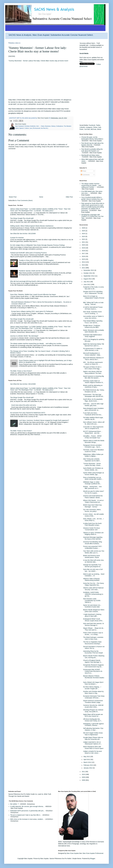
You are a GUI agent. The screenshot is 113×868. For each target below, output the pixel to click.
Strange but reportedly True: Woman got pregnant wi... (92, 566)
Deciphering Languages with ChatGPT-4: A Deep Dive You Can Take (92, 216)
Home (41, 197)
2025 (84, 231)
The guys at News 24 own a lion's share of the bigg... (92, 368)
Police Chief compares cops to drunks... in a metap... (93, 634)
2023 (84, 236)
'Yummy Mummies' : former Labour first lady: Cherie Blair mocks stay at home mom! (38, 61)
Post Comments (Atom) (25, 200)
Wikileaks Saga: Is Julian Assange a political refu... (92, 483)
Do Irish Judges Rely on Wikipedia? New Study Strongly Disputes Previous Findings (38, 245)
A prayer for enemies (17, 238)
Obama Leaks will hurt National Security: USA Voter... (93, 589)
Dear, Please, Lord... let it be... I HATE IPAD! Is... (93, 520)
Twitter (98, 125)
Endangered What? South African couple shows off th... (93, 620)
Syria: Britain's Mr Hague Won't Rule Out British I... (93, 683)
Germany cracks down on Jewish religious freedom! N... (94, 382)
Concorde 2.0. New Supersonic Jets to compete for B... (93, 428)
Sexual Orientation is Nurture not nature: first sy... (94, 647)
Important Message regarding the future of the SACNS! (93, 538)
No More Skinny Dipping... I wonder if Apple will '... (92, 688)
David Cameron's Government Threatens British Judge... (93, 702)
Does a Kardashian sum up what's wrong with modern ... (93, 478)
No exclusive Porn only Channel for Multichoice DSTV (28, 413)
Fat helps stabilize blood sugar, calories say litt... (93, 418)
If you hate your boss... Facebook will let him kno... (93, 414)
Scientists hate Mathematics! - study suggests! (93, 336)
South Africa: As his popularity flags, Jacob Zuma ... (93, 400)
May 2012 (87, 757)
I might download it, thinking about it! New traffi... (92, 615)
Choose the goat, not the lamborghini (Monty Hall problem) (92, 138)
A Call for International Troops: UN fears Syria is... (93, 308)
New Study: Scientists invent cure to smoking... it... (92, 313)
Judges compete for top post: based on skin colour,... (93, 752)
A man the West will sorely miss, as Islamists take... (94, 561)
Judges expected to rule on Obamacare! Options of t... (93, 743)
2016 (84, 256)
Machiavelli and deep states (90, 155)
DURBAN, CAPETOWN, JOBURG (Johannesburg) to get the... (93, 594)
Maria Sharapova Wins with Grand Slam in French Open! (93, 748)
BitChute (94, 129)
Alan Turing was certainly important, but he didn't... (92, 460)
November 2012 (89, 270)
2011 (84, 772)
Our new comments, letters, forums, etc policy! (92, 510)
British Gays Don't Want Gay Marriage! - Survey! (92, 506)
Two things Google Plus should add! (22, 218)
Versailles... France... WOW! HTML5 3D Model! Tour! (92, 437)
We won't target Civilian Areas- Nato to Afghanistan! (93, 734)
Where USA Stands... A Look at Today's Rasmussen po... (93, 501)
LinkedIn (82, 127)
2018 (84, 251)
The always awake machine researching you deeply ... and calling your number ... (37, 344)
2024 (84, 234)
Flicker (95, 127)
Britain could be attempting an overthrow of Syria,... (93, 386)
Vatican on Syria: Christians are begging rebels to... (93, 533)
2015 (84, 259)
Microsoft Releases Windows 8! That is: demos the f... (93, 359)
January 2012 (88, 768)
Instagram (89, 127)
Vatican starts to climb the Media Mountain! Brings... (94, 441)
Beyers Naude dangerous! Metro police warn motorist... (94, 611)
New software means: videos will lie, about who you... (94, 423)
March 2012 (88, 762)
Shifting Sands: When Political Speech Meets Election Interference (32, 226)
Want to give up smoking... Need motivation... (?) (94, 575)
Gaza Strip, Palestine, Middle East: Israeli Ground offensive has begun (33, 294)
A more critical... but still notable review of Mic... (93, 515)
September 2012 (89, 276)
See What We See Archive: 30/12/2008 (23, 234)
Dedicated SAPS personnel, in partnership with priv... (27, 811)
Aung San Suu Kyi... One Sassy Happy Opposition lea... (94, 584)
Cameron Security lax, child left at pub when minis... (93, 706)
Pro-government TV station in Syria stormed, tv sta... (93, 349)
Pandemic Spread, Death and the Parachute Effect (35, 271)
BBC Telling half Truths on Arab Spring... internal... (93, 303)
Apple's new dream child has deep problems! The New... (93, 372)
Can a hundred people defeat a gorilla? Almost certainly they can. (92, 198)
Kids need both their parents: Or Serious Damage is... (94, 624)
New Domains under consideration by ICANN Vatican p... (92, 601)
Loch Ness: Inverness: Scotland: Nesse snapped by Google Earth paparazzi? (44, 420)
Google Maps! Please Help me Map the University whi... (93, 738)
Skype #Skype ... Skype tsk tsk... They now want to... (94, 629)
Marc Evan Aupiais (73, 853)
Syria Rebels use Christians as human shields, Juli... (93, 469)
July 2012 (87, 282)
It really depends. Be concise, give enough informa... (27, 806)
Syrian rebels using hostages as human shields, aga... (94, 474)
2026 (84, 228)
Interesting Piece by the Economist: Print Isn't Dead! (93, 652)
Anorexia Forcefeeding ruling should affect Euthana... (93, 543)
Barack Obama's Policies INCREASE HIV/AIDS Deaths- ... (94, 678)
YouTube (87, 129)
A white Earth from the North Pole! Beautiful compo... (92, 524)
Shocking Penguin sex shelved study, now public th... (93, 711)
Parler (81, 129)
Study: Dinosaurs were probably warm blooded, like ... (94, 331)
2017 (84, 253)
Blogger (93, 859)
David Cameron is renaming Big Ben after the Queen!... (94, 377)
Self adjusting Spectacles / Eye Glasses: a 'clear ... (93, 729)
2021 (84, 242)
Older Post (69, 197)
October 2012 (88, 273)
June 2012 (87, 284)
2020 (84, 245)
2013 (84, 265)
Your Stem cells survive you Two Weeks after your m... (94, 552)
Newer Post (13, 197)
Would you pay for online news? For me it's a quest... (94, 492)
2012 (84, 268)
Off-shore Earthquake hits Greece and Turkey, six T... (93, 720)
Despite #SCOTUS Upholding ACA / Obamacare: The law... (93, 292)
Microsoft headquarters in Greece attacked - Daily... (92, 354)
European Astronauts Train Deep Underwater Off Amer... (94, 697)
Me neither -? (15, 804)
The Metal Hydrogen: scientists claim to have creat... (93, 638)
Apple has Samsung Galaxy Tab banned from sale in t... (94, 345)
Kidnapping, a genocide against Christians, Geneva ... (93, 725)
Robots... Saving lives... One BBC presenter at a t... (92, 487)
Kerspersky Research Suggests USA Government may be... (93, 666)
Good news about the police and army (24, 405)
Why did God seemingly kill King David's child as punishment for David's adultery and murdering (41, 281)
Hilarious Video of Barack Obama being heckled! (91, 580)
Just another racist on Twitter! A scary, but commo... (93, 317)
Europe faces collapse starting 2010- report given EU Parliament (32, 311)
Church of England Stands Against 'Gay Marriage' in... (93, 661)
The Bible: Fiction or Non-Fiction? (21, 371)
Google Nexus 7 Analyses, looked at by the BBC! (92, 326)
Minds (99, 129)
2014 (84, 262)
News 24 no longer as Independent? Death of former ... (94, 298)
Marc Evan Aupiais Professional (93, 853)
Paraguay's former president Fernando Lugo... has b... (92, 446)
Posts (83, 171)
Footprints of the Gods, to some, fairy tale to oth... (94, 288)
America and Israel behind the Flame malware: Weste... (93, 497)
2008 (84, 780)
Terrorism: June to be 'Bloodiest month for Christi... (93, 451)
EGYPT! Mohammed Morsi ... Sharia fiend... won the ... (93, 432)
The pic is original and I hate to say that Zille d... (26, 815)
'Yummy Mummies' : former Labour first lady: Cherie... (92, 464)
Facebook (92, 125)
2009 (84, 777)
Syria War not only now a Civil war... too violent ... (93, 570)
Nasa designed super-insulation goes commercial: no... (93, 409)
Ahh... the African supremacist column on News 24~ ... (93, 363)
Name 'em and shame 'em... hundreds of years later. (92, 606)
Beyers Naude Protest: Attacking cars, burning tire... (94, 657)
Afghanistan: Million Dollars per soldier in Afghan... (93, 455)
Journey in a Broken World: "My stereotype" (24, 336)
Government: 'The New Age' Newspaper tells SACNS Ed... (94, 395)
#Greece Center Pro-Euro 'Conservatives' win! (92, 529)
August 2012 (88, 279)
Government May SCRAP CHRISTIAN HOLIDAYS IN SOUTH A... (93, 671)
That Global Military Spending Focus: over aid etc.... (93, 322)
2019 (84, 248)
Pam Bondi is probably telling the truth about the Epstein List (92, 150)
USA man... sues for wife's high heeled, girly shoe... (93, 405)
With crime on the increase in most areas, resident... (27, 819)
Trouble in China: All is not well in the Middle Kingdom (36, 260)
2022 (84, 239)
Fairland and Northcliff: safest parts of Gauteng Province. (29, 253)
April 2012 (87, 759)
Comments (85, 175)
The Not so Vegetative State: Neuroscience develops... (92, 643)
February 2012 (88, 765)
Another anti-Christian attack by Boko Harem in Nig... (93, 692)
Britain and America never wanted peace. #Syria (92, 556)
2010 (84, 774)
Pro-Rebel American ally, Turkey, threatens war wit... (94, 391)
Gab (100, 127)
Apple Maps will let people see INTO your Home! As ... (93, 715)
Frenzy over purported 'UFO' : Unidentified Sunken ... (93, 547)
